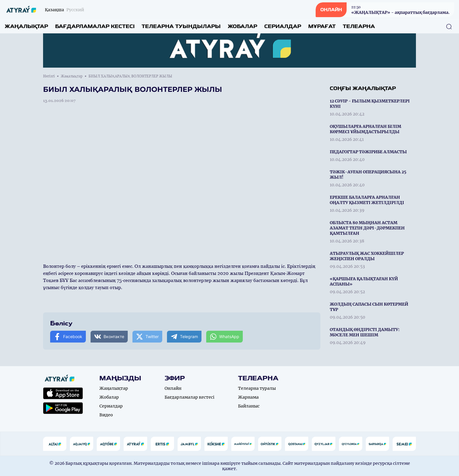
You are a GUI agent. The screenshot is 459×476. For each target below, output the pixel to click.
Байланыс (249, 406)
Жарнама (248, 397)
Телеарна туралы (257, 388)
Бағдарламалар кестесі (95, 26)
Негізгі (49, 76)
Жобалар (242, 26)
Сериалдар (283, 26)
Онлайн (173, 388)
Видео (106, 415)
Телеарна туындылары (181, 26)
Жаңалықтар (26, 26)
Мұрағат (322, 26)
